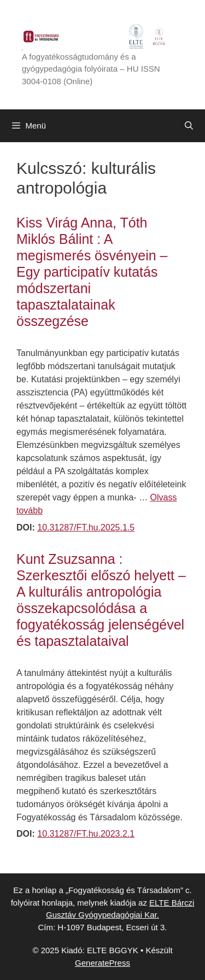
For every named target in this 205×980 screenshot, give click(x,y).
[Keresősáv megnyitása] (189, 126)
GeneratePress (102, 963)
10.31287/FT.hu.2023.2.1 (86, 834)
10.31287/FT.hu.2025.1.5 (86, 527)
